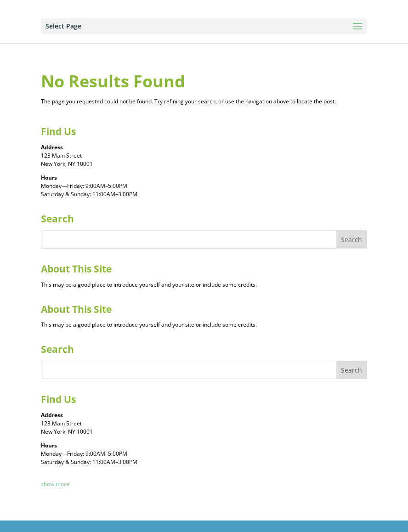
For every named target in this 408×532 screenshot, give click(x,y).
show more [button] (55, 484)
